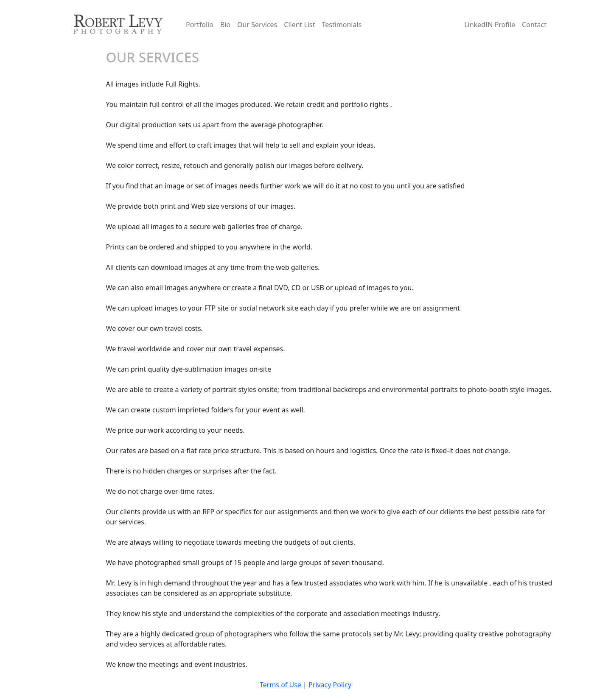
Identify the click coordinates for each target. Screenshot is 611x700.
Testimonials (342, 25)
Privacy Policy (330, 685)
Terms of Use (280, 685)
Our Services (257, 25)
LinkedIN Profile (490, 25)
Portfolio (200, 25)
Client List (299, 25)
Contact (534, 25)
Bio (225, 25)
